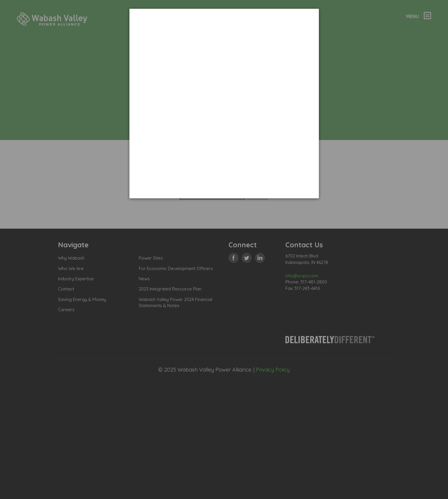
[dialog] (224, 104)
